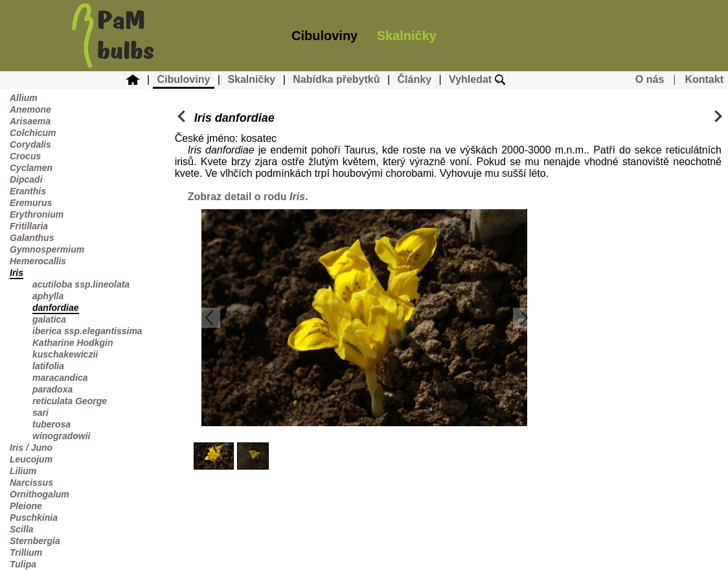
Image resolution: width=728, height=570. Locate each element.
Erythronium (37, 214)
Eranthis (28, 191)
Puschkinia (34, 518)
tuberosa (51, 424)
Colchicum (33, 133)
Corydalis (30, 144)
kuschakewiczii (65, 354)
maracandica (60, 378)
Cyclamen (31, 168)
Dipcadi (26, 179)
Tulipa (23, 564)
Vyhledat (477, 79)
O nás (650, 79)
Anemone (30, 109)
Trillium (26, 553)
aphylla (48, 296)
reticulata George (70, 401)
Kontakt (704, 79)
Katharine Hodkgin (73, 343)
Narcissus (31, 483)
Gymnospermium (47, 249)
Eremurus (31, 203)
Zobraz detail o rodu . (248, 197)
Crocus (25, 156)
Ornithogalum (40, 494)
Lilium (23, 471)
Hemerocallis (38, 261)
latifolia (48, 366)
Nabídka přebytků (336, 79)
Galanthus (32, 238)
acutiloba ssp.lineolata (81, 284)
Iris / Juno (31, 448)
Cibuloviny (324, 36)
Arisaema (30, 121)
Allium (24, 98)
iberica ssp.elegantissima (87, 331)
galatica (49, 319)
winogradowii (61, 436)
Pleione (26, 506)
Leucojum (31, 459)
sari (40, 413)
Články (415, 79)
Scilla (22, 529)
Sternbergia (35, 541)
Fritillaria (29, 226)
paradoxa (52, 389)
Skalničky (407, 36)
